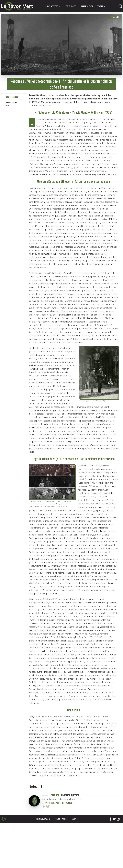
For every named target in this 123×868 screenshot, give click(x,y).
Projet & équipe (61, 819)
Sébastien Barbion (45, 105)
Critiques (71, 6)
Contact (75, 819)
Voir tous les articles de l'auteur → (58, 803)
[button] (57, 164)
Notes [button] (33, 786)
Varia (100, 6)
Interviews (87, 6)
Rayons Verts (53, 6)
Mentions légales (43, 819)
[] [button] (40, 786)
